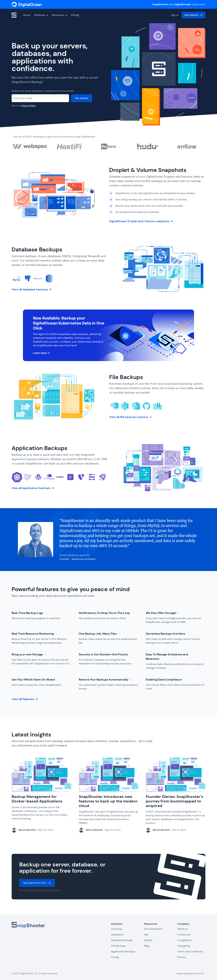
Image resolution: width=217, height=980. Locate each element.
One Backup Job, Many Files (100, 634)
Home (27, 15)
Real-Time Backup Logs (30, 613)
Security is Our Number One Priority (106, 654)
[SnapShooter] (27, 4)
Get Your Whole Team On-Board (35, 680)
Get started (193, 15)
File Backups (127, 377)
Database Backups (38, 250)
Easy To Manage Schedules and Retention (176, 657)
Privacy (182, 957)
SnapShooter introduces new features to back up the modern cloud (108, 802)
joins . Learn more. (179, 4)
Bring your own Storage (29, 654)
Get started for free (37, 884)
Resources (60, 15)
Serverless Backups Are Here (168, 634)
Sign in (175, 15)
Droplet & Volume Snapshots (149, 170)
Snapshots (117, 935)
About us (182, 929)
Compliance (184, 940)
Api (146, 935)
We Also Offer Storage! (163, 613)
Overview (117, 929)
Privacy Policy (29, 106)
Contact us (184, 935)
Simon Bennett (27, 831)
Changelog (184, 946)
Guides (148, 940)
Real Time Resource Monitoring (35, 634)
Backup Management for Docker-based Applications (37, 800)
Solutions (41, 15)
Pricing (75, 15)
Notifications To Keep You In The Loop (107, 613)
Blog (147, 946)
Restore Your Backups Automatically (106, 680)
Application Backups (40, 448)
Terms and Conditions (190, 951)
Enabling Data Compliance (166, 680)
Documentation (153, 929)
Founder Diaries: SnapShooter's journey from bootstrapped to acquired (174, 802)
